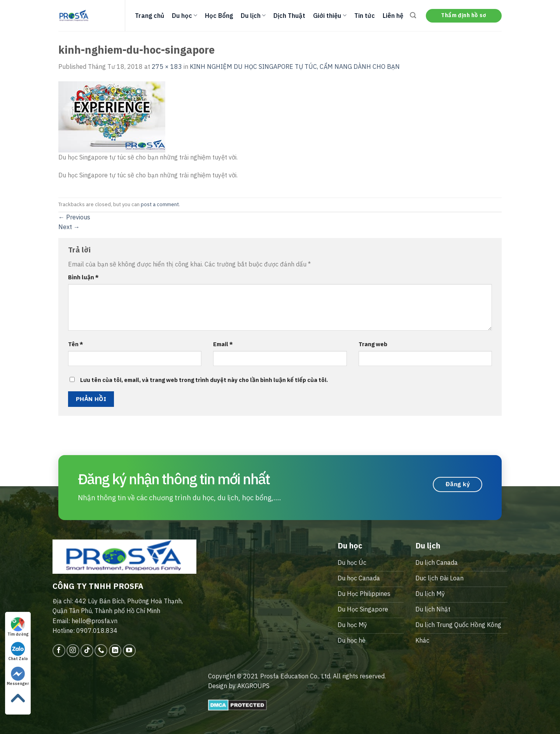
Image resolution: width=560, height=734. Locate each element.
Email (223, 344)
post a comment (160, 204)
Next (69, 227)
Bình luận (83, 277)
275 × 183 (167, 67)
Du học (185, 16)
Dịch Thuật (289, 16)
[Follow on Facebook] (59, 651)
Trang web (373, 344)
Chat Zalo (18, 652)
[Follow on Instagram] (73, 651)
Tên (76, 344)
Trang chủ (150, 16)
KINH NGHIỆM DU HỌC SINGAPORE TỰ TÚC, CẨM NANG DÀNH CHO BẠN (295, 67)
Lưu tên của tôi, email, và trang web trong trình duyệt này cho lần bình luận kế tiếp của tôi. (204, 380)
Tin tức (365, 16)
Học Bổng (219, 16)
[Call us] (101, 651)
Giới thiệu (330, 16)
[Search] (413, 15)
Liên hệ (393, 16)
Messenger (18, 676)
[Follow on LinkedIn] (115, 651)
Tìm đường (18, 627)
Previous (74, 217)
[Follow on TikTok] (87, 651)
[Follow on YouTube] (129, 651)
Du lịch (253, 16)
